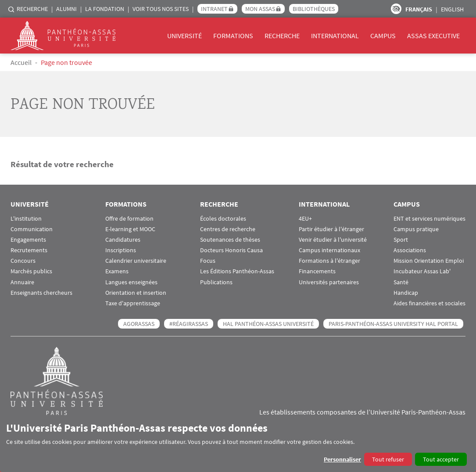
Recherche (32, 9)
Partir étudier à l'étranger (331, 229)
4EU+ (305, 219)
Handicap (406, 293)
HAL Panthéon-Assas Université (268, 324)
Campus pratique (416, 229)
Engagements (28, 240)
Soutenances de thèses (230, 240)
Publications (216, 282)
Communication (32, 229)
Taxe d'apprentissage (133, 303)
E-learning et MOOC (130, 229)
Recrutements (29, 250)
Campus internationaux (329, 250)
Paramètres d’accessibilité (396, 9)
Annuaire (22, 282)
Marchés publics (31, 271)
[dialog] (238, 444)
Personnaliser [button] (342, 459)
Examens (117, 271)
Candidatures (123, 240)
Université (184, 36)
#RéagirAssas (189, 324)
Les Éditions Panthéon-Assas (237, 271)
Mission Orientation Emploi (429, 261)
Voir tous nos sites (161, 9)
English (452, 9)
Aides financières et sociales (429, 303)
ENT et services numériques (429, 219)
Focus (208, 261)
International (335, 36)
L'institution (26, 219)
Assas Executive (433, 36)
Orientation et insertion (136, 293)
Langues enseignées (131, 282)
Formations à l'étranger (329, 261)
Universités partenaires (329, 282)
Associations (410, 250)
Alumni (66, 9)
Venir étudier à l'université (333, 240)
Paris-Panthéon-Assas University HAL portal (393, 324)
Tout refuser (388, 459)
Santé (401, 282)
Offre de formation (129, 219)
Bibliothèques (314, 9)
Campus (383, 36)
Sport (401, 240)
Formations (233, 36)
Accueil (21, 62)
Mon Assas (260, 9)
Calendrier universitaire (136, 261)
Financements (317, 271)
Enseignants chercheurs (41, 293)
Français (419, 9)
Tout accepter (441, 459)
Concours (23, 261)
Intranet (214, 9)
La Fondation (105, 9)
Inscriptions (121, 250)
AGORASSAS (139, 324)
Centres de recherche (228, 229)
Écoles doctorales (223, 219)
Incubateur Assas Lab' (422, 271)
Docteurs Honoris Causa (231, 250)
